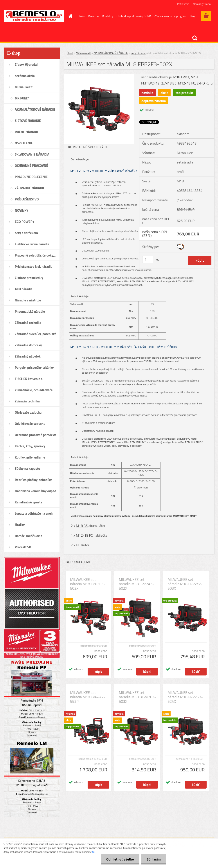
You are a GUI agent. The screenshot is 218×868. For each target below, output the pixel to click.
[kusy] (148, 260)
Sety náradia (138, 53)
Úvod (70, 53)
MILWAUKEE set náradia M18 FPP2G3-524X (185, 697)
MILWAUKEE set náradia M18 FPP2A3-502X (137, 584)
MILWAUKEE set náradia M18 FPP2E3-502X (88, 584)
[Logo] (34, 16)
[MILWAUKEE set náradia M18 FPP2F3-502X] (99, 76)
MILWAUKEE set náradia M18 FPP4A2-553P (88, 697)
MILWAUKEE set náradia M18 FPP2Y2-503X (185, 584)
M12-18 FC (84, 535)
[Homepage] (69, 16)
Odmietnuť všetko (120, 859)
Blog (193, 16)
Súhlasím (154, 859)
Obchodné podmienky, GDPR (134, 16)
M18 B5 (82, 526)
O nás (81, 16)
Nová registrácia (202, 4)
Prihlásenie (183, 4)
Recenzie (93, 16)
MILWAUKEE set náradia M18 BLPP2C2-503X (138, 697)
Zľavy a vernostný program (170, 16)
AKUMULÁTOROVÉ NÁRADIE (111, 53)
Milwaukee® (83, 53)
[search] (195, 38)
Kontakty (108, 16)
